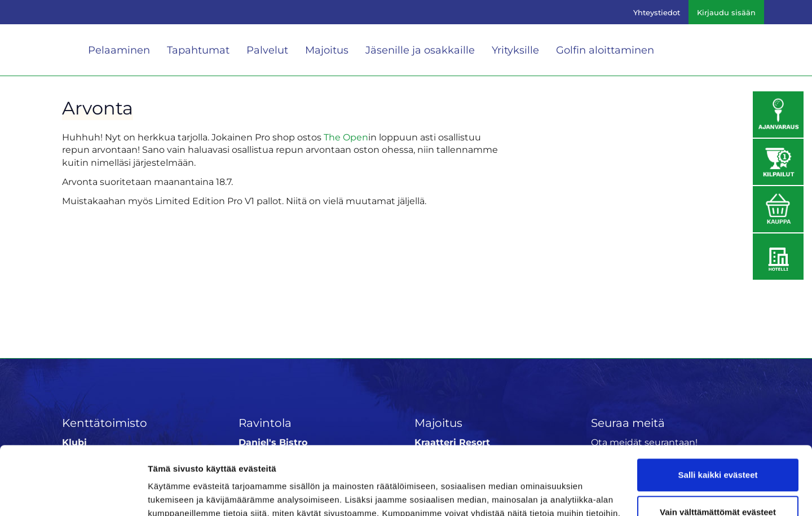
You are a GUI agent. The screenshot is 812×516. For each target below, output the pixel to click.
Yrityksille (515, 50)
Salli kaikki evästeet (718, 411)
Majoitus (327, 50)
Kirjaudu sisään (726, 12)
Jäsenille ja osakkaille (420, 50)
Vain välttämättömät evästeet (718, 447)
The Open (346, 137)
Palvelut (267, 50)
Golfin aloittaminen (605, 50)
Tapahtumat (198, 50)
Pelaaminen (119, 50)
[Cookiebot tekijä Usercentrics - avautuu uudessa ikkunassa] (73, 494)
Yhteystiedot (657, 12)
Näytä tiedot (172, 494)
